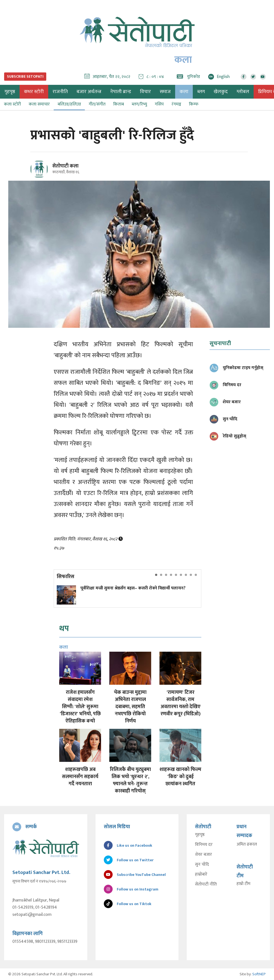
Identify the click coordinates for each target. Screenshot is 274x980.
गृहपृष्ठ (200, 835)
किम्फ (194, 104)
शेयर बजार (204, 855)
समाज (165, 92)
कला (184, 92)
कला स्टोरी (12, 104)
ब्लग (201, 92)
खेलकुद (221, 92)
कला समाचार (39, 104)
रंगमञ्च (176, 104)
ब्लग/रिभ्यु (139, 104)
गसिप (159, 104)
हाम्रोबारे (201, 875)
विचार (145, 92)
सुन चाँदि (202, 865)
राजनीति (60, 92)
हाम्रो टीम (243, 884)
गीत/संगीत (97, 104)
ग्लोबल (243, 92)
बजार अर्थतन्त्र (89, 92)
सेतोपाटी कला (65, 166)
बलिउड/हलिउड (69, 104)
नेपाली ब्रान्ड (121, 92)
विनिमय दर (204, 845)
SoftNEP (259, 974)
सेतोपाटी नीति (206, 884)
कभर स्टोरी (34, 92)
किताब (119, 104)
